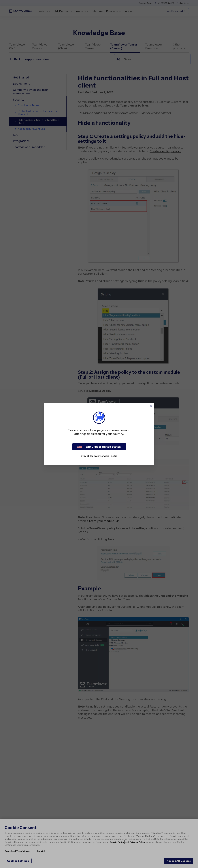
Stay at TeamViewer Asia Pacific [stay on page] (99, 456)
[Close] (151, 406)
